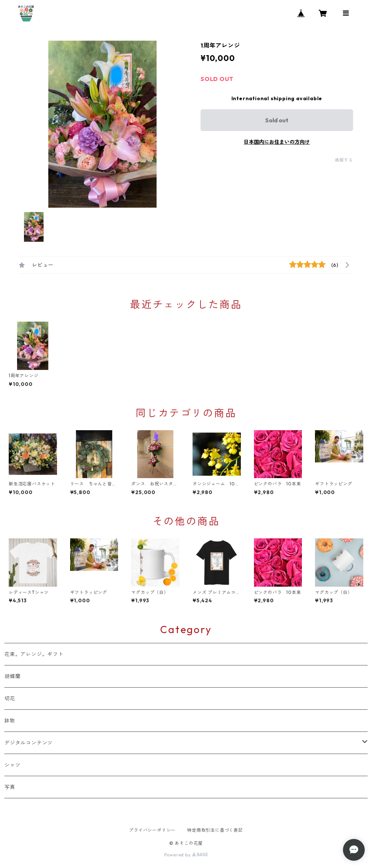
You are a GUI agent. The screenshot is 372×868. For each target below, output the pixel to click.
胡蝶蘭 (12, 676)
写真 (12, 787)
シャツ (12, 765)
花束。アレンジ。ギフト (34, 654)
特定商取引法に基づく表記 (215, 830)
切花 (10, 698)
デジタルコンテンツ (29, 743)
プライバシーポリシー (152, 830)
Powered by (186, 855)
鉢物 (10, 721)
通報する (344, 160)
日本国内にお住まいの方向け (277, 142)
